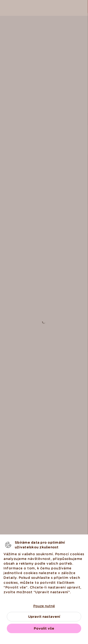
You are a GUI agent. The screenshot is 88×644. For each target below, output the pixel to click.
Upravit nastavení (44, 617)
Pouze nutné (44, 606)
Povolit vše (44, 628)
